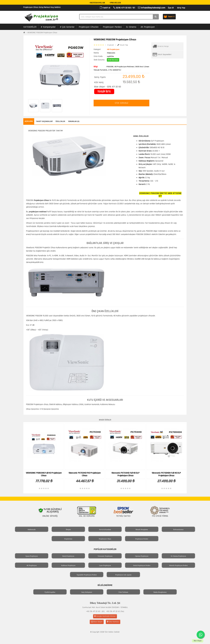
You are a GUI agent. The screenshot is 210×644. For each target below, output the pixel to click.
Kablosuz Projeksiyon (68, 565)
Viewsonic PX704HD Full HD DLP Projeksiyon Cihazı (125, 474)
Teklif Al (105, 8)
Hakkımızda (32, 530)
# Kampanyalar (48, 27)
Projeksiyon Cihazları (89, 27)
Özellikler (60, 121)
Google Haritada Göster (105, 616)
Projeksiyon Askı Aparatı (123, 575)
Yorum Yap (123, 45)
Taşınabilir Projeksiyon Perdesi (87, 575)
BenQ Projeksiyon (68, 556)
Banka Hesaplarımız (160, 592)
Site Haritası (113, 622)
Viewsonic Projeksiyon (105, 556)
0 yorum (111, 45)
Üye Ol (171, 8)
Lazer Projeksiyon (105, 565)
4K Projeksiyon (148, 27)
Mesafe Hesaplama (142, 530)
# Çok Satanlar (67, 27)
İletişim (68, 530)
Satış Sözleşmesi (87, 592)
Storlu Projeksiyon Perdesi (142, 565)
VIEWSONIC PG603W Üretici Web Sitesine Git (160, 195)
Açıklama (29, 121)
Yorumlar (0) (74, 121)
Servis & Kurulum (105, 530)
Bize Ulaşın (97, 622)
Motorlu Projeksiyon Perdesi (178, 565)
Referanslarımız (178, 530)
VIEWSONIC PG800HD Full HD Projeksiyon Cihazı (44, 474)
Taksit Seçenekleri (165, 55)
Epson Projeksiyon (32, 556)
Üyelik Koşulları (50, 592)
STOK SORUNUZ (122, 103)
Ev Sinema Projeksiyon (178, 556)
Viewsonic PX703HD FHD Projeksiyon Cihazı (85, 474)
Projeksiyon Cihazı (105, 539)
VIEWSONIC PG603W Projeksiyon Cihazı (42, 33)
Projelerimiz (68, 539)
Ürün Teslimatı (123, 592)
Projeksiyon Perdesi (112, 27)
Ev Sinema (131, 27)
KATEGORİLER (30, 27)
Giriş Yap (181, 8)
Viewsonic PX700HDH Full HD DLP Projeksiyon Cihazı (166, 474)
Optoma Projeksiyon (142, 556)
